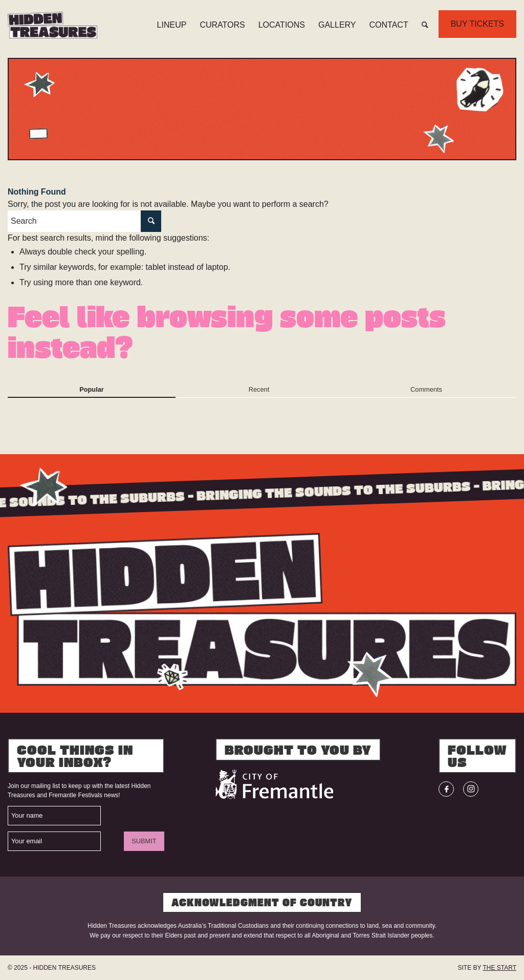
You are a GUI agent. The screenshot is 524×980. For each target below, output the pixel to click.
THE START (499, 968)
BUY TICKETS (477, 24)
